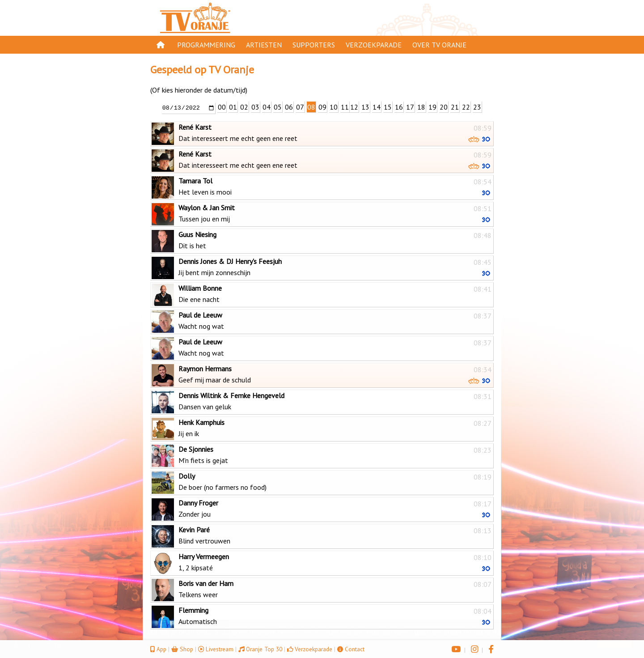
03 (255, 107)
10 (334, 107)
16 (399, 107)
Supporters (314, 45)
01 (233, 107)
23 (477, 107)
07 (300, 107)
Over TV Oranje (439, 45)
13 (365, 107)
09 (322, 107)
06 (289, 107)
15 (388, 107)
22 (466, 107)
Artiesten (264, 45)
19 (432, 107)
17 (410, 107)
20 (444, 107)
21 (455, 107)
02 (244, 107)
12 (354, 107)
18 (421, 107)
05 (278, 107)
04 (267, 107)
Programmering (206, 45)
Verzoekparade (374, 45)
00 (222, 107)
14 (377, 107)
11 (345, 107)
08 (311, 107)
